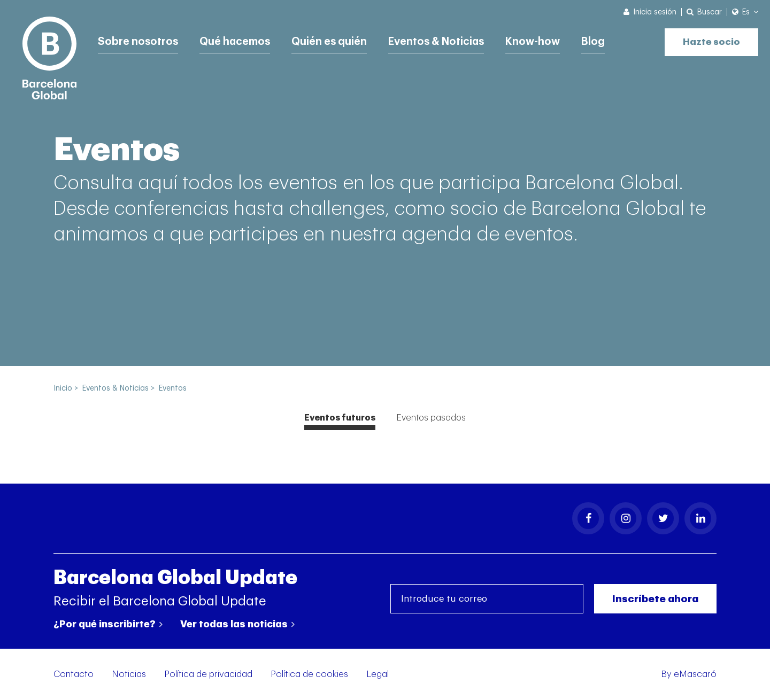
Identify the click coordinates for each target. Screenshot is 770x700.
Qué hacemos (238, 40)
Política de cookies (309, 674)
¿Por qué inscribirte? (108, 624)
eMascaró (695, 674)
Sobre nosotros (139, 40)
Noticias (129, 674)
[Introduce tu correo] (487, 599)
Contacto (74, 674)
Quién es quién (335, 40)
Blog (606, 40)
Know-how (544, 40)
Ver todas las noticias (237, 624)
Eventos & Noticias (445, 40)
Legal (378, 674)
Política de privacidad (208, 674)
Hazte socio (709, 39)
